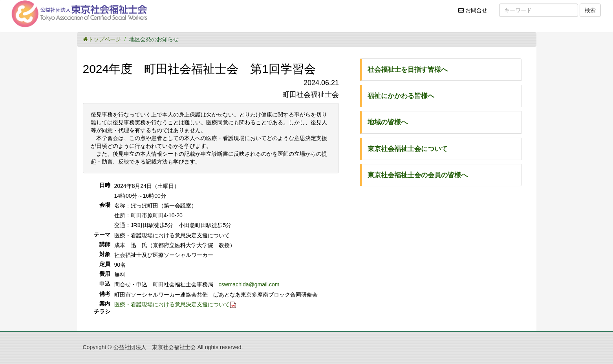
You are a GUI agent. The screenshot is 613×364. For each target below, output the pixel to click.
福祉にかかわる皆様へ (401, 96)
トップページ (102, 39)
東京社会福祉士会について (408, 149)
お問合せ (475, 13)
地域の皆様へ (388, 122)
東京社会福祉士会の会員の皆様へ (418, 175)
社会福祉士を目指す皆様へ (408, 70)
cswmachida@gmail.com (249, 284)
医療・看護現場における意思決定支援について (172, 304)
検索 (590, 10)
